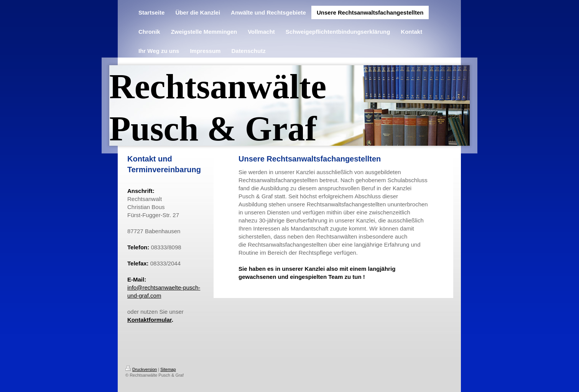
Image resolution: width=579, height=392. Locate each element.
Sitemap (168, 369)
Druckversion (141, 369)
